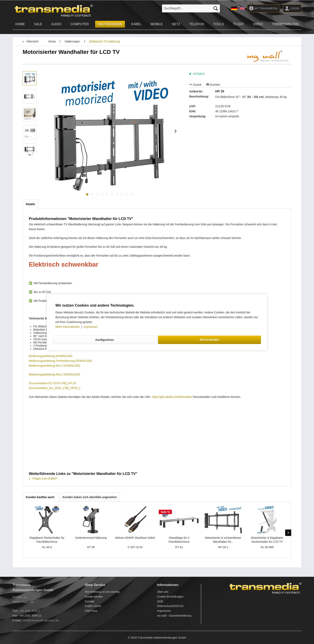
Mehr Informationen (68, 327)
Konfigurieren (105, 340)
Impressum (91, 327)
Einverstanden (209, 340)
